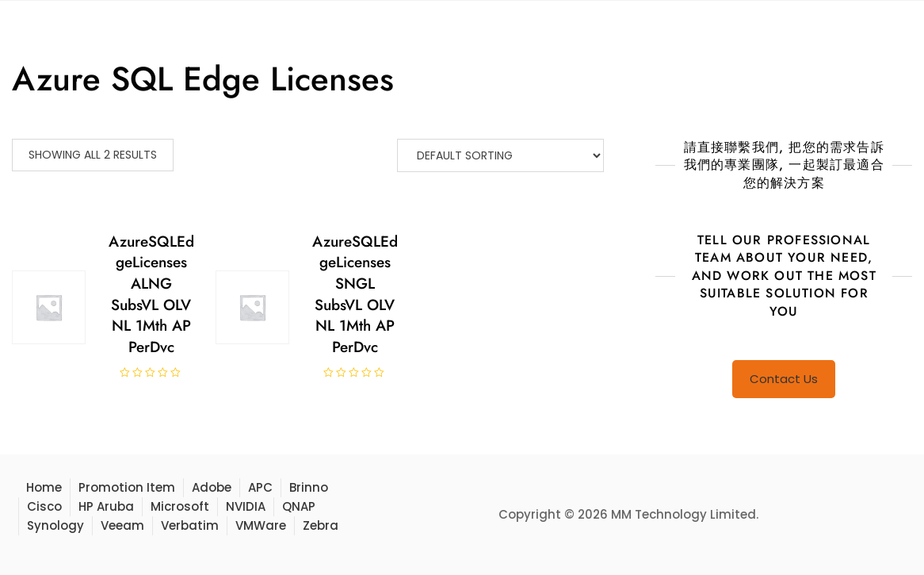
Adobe (212, 487)
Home (44, 487)
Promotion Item (127, 487)
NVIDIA (246, 506)
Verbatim (190, 525)
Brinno (309, 487)
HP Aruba (106, 506)
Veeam (122, 525)
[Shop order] (500, 155)
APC (260, 487)
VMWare (261, 525)
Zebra (321, 525)
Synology (55, 525)
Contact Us (784, 379)
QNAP (299, 506)
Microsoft (180, 506)
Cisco (44, 506)
